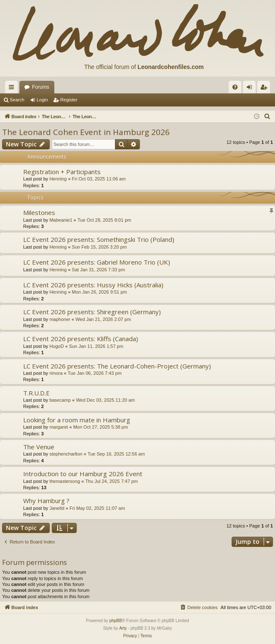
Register (69, 100)
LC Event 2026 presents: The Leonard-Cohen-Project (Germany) (117, 366)
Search (17, 100)
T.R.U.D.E (36, 393)
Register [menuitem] (266, 89)
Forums (41, 87)
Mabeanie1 (61, 220)
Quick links (13, 89)
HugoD (56, 346)
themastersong (65, 481)
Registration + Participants (62, 172)
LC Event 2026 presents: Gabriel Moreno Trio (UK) (97, 262)
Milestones (39, 212)
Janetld (57, 508)
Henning (58, 179)
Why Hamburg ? (46, 501)
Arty (123, 628)
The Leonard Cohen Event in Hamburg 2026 (86, 132)
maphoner (60, 319)
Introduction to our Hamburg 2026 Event (83, 474)
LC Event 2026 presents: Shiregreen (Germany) (92, 312)
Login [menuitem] (251, 89)
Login (42, 100)
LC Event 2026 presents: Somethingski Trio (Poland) (99, 239)
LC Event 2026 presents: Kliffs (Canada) (81, 339)
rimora (56, 373)
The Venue (39, 447)
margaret (59, 427)
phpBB (116, 621)
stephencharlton (66, 454)
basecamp (60, 400)
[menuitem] (235, 87)
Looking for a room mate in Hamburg (77, 420)
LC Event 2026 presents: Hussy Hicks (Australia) (93, 285)
